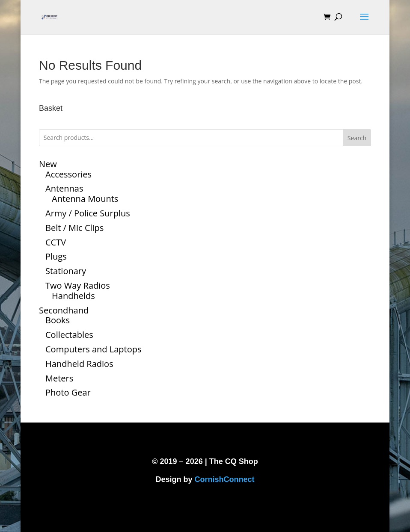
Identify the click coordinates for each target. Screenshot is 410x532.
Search (357, 138)
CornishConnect (225, 479)
